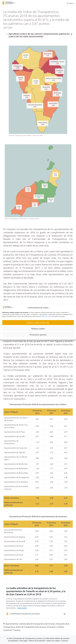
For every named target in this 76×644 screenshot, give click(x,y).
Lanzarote (7, 630)
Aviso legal (23, 641)
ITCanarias (51, 627)
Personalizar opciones (38, 343)
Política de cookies (46, 325)
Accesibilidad (13, 641)
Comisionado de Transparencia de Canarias (37, 624)
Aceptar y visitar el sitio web (38, 331)
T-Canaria (16, 630)
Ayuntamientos (12, 624)
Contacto (65, 641)
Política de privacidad (37, 641)
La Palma (60, 627)
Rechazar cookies (38, 337)
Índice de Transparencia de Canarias (31, 627)
